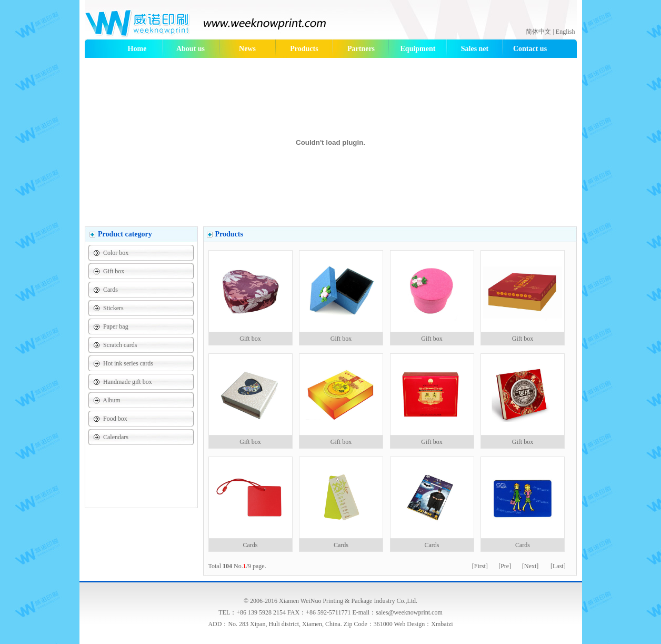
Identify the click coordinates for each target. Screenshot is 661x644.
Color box (116, 253)
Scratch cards (120, 345)
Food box (115, 419)
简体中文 (538, 32)
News (247, 49)
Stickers (113, 308)
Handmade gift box (128, 382)
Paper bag (116, 326)
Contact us (530, 49)
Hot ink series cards (128, 363)
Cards (111, 290)
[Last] (558, 566)
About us (191, 49)
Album (111, 400)
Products (304, 49)
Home (137, 49)
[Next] (530, 566)
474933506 (630, 121)
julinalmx (628, 135)
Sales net (475, 49)
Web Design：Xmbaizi (424, 624)
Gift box (114, 271)
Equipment (418, 49)
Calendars (116, 437)
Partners (361, 49)
